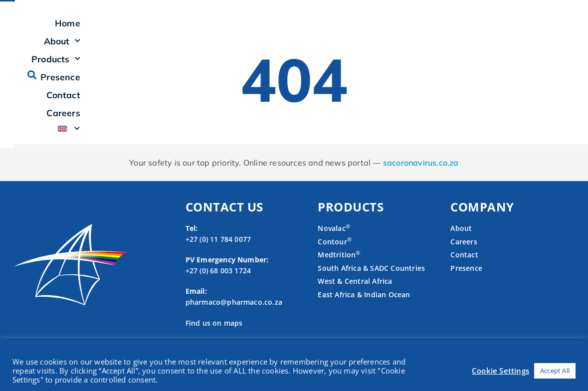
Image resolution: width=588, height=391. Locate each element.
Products (336, 29)
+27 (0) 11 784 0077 (218, 251)
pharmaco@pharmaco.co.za (234, 314)
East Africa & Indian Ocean (364, 306)
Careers (495, 29)
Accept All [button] (555, 371)
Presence (395, 29)
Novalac (334, 240)
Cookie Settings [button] (500, 371)
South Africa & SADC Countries (371, 280)
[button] (565, 29)
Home (233, 29)
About (278, 29)
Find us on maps (214, 334)
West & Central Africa (355, 293)
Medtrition (337, 267)
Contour (335, 253)
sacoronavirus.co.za (421, 175)
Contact (447, 29)
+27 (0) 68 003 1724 (218, 282)
